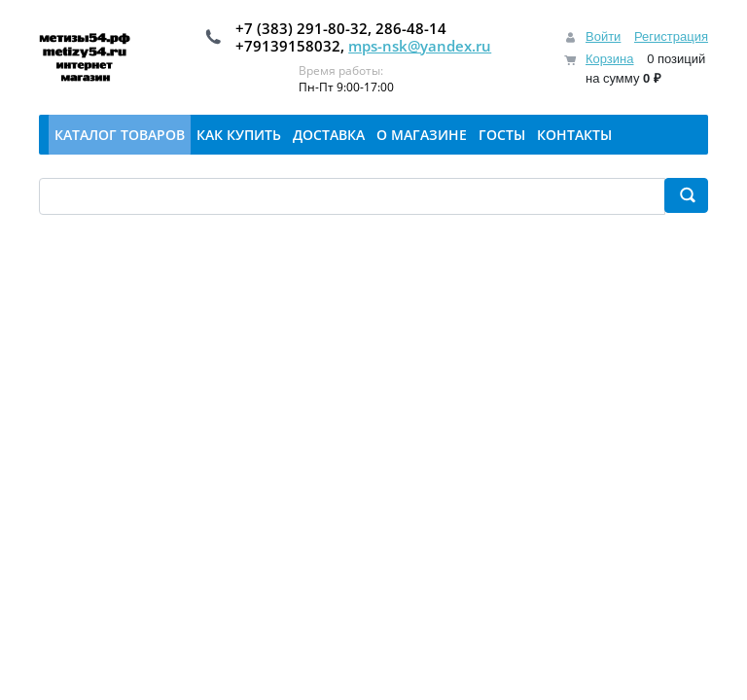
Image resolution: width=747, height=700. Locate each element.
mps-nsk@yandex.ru (420, 46)
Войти (603, 36)
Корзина (610, 59)
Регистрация (671, 36)
